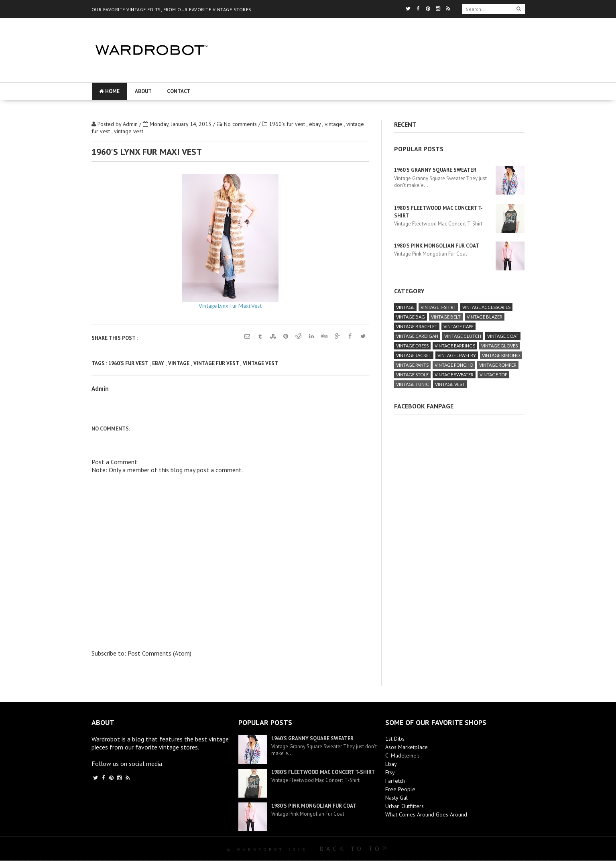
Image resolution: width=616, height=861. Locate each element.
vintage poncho (454, 365)
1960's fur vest (288, 124)
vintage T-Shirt (438, 307)
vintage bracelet (417, 326)
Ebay (391, 764)
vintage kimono (501, 355)
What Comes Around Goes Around (426, 814)
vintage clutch (463, 336)
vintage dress (412, 346)
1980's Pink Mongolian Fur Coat (437, 246)
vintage (334, 124)
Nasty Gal (396, 798)
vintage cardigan (417, 336)
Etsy (390, 772)
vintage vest (129, 131)
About (143, 91)
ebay (316, 124)
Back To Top (354, 849)
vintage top (493, 375)
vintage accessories (486, 307)
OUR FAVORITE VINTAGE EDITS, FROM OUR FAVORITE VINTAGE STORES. (172, 9)
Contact (179, 91)
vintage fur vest (217, 363)
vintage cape (458, 326)
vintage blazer (485, 317)
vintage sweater (454, 375)
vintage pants (412, 365)
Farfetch (395, 781)
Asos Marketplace (407, 747)
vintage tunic (413, 384)
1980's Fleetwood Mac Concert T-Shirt (323, 772)
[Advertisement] (373, 74)
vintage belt (446, 317)
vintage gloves (499, 346)
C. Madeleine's (403, 755)
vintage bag (411, 317)
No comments (241, 124)
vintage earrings (455, 346)
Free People (400, 789)
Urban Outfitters (405, 806)
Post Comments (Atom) (160, 653)
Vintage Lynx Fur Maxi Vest (230, 306)
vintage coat (503, 336)
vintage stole (412, 375)
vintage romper (498, 365)
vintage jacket (414, 355)
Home (109, 91)
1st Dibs (395, 739)
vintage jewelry (457, 355)
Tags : (100, 363)
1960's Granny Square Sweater (435, 170)
